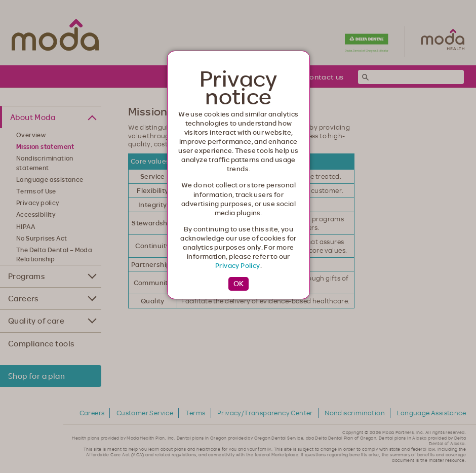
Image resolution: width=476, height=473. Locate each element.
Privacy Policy (238, 265)
